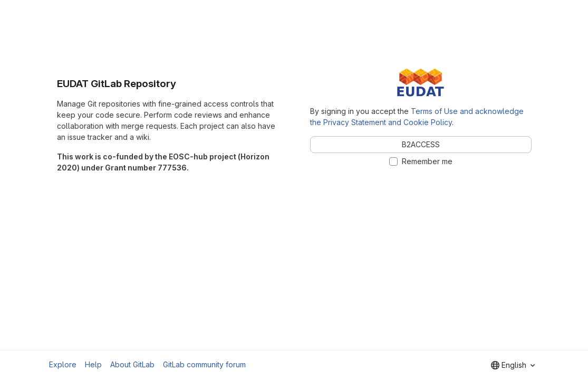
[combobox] (513, 365)
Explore (63, 364)
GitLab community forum (204, 364)
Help (93, 364)
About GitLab (132, 364)
